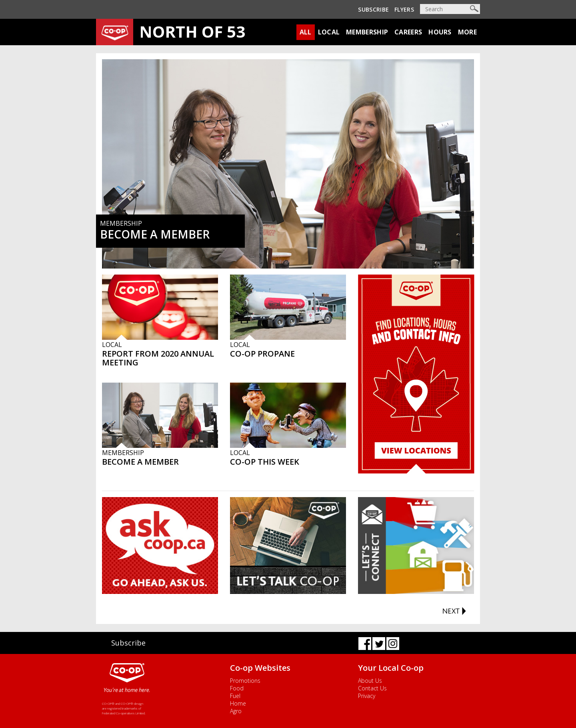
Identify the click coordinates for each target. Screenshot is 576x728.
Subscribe (373, 9)
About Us (370, 681)
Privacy (367, 696)
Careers (408, 32)
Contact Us (372, 688)
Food (237, 688)
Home (238, 703)
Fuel (235, 696)
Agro (236, 711)
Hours (440, 32)
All (306, 32)
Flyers (404, 9)
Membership (367, 32)
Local (329, 32)
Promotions (245, 681)
